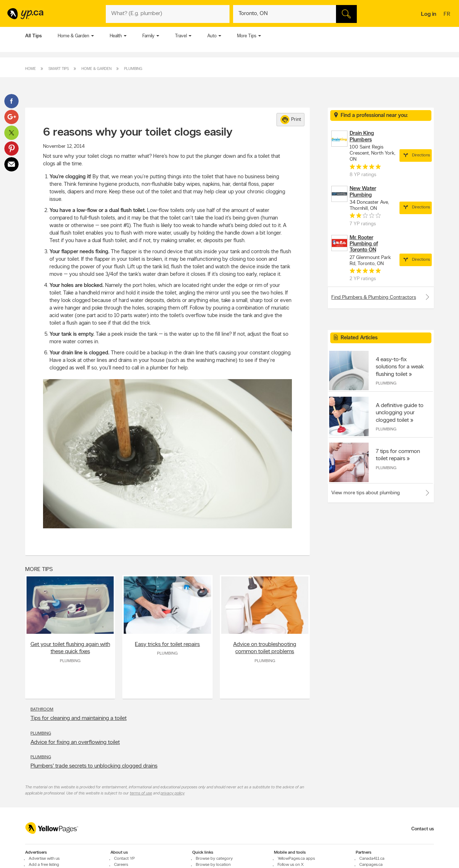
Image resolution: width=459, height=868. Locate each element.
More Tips (247, 36)
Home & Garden (74, 36)
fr (448, 15)
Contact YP (124, 859)
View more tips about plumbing (366, 493)
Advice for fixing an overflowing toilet (75, 742)
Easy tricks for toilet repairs (167, 645)
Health (116, 36)
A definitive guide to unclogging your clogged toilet (400, 413)
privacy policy (172, 793)
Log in (429, 14)
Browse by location (213, 865)
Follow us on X (291, 865)
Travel (181, 36)
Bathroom (42, 709)
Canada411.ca (372, 859)
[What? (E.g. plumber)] (168, 14)
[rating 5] (365, 168)
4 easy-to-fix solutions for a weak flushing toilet (400, 367)
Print (291, 120)
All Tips (34, 36)
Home (30, 69)
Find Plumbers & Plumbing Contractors (381, 297)
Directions (416, 155)
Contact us (423, 829)
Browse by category (214, 859)
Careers (121, 865)
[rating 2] (365, 217)
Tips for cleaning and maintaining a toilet (79, 718)
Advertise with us (44, 859)
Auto (212, 36)
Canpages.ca (371, 865)
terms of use (141, 793)
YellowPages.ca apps (296, 859)
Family (148, 36)
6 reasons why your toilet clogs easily (138, 133)
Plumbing (133, 69)
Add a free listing (44, 865)
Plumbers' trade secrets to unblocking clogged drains (94, 766)
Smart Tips (59, 69)
